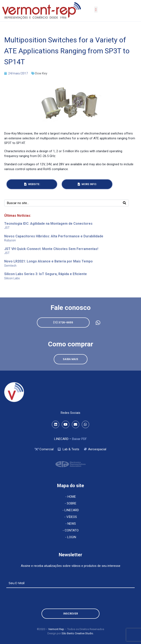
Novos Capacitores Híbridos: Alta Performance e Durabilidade (54, 236)
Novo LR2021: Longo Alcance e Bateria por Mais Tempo (48, 261)
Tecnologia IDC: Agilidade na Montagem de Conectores (48, 224)
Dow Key (41, 73)
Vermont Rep (56, 629)
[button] (96, 10)
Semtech (10, 266)
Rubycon (10, 240)
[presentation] (38, 598)
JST (7, 228)
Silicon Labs (12, 278)
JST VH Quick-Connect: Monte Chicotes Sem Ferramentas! (51, 249)
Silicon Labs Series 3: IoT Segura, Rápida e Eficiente (46, 274)
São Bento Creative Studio (77, 633)
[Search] (124, 203)
